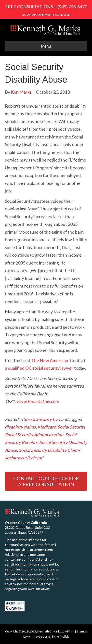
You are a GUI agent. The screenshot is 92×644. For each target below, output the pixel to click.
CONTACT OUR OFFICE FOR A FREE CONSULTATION (46, 481)
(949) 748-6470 (72, 7)
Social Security (71, 427)
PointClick (62, 637)
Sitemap (82, 631)
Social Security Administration (34, 435)
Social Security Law (42, 419)
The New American (50, 360)
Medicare (47, 427)
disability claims (20, 427)
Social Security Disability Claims (50, 450)
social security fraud (24, 458)
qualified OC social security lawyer (41, 368)
